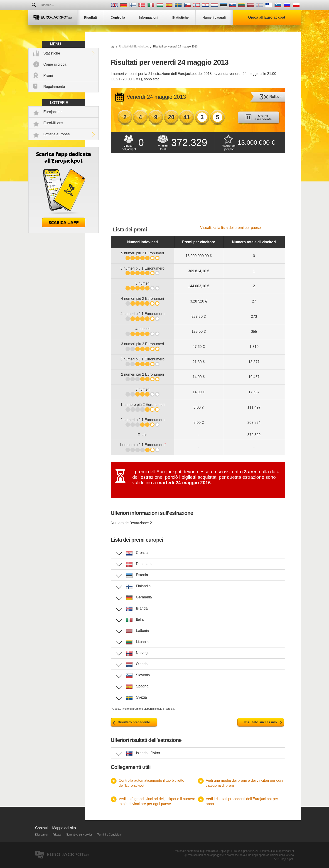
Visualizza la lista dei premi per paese (230, 228)
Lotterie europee (57, 134)
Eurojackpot (53, 112)
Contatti (41, 828)
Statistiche (52, 53)
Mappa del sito (64, 828)
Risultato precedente (134, 722)
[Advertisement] (198, 192)
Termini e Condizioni (109, 835)
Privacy (57, 835)
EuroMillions (53, 123)
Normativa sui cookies (79, 835)
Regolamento (54, 87)
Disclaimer (42, 835)
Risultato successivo (261, 722)
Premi (48, 76)
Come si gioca (55, 64)
